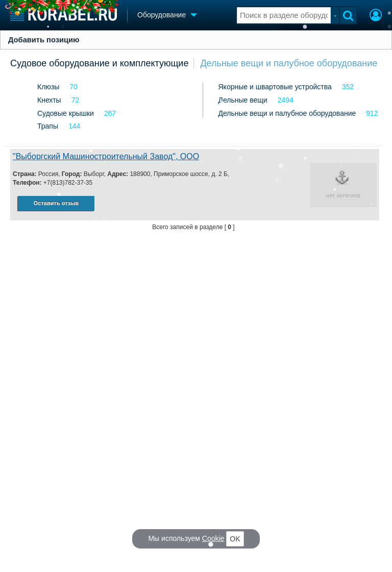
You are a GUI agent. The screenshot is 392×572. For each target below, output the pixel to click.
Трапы (48, 126)
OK (235, 539)
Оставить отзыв (56, 203)
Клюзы (48, 87)
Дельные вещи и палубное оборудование (289, 63)
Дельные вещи (243, 100)
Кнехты (49, 100)
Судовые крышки (66, 113)
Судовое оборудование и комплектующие (99, 63)
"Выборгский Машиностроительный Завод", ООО (106, 156)
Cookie (213, 538)
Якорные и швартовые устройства (275, 87)
